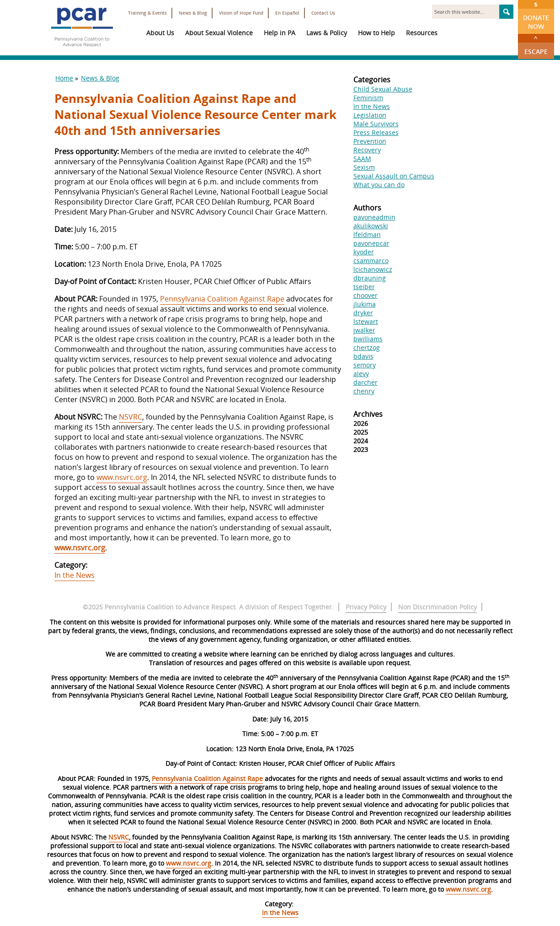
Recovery (367, 150)
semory (365, 365)
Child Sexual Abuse (383, 89)
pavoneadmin (374, 217)
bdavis (363, 356)
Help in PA (280, 33)
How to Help (376, 33)
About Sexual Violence (219, 33)
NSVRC (131, 417)
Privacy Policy (366, 607)
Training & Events (147, 13)
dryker (363, 313)
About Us (160, 33)
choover (365, 295)
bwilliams (368, 339)
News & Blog (193, 13)
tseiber (364, 287)
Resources (422, 33)
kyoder (364, 252)
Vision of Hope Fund (241, 13)
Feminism (368, 98)
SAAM (362, 159)
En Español (287, 13)
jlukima (365, 304)
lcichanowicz (373, 269)
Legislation (370, 115)
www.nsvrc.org (122, 477)
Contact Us (323, 13)
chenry (364, 391)
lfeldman (367, 234)
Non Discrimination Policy (437, 607)
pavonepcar (371, 243)
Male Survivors (376, 124)
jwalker (364, 330)
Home (64, 78)
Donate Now (536, 15)
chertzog (367, 347)
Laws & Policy (327, 33)
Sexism (364, 167)
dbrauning (370, 278)
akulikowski (371, 226)
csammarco (371, 261)
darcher (365, 382)
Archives (368, 414)
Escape (536, 45)
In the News (75, 575)
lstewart (366, 321)
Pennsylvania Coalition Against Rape (222, 299)
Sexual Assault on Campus (394, 176)
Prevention (370, 141)
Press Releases (376, 132)
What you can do (379, 185)
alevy (361, 374)
